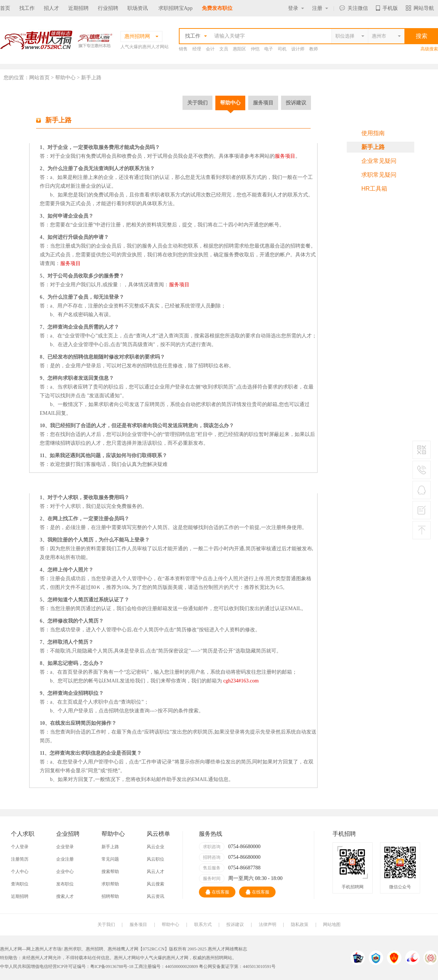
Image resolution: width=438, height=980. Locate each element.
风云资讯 (155, 896)
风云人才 (155, 872)
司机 (282, 49)
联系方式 (203, 925)
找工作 (27, 8)
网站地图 (332, 925)
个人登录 (20, 847)
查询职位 (20, 884)
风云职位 (155, 859)
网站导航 (420, 8)
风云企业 (155, 847)
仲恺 (255, 49)
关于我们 (197, 103)
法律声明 (268, 925)
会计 (210, 49)
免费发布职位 (217, 8)
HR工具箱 (374, 189)
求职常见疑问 (379, 175)
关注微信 (354, 8)
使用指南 (373, 133)
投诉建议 (296, 103)
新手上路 (373, 147)
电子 (269, 49)
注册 (320, 8)
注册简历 (20, 859)
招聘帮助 (110, 896)
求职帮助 (110, 884)
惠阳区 (239, 49)
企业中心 (65, 872)
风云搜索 (155, 884)
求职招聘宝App (176, 8)
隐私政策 (300, 925)
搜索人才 (65, 896)
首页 (5, 8)
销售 (183, 49)
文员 (224, 49)
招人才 (51, 8)
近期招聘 (78, 8)
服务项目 (263, 103)
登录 (296, 8)
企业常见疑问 (379, 161)
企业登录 (65, 847)
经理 (197, 49)
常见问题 (110, 859)
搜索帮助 (110, 872)
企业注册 (65, 859)
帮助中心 (230, 103)
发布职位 (65, 884)
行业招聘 (108, 8)
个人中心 (20, 872)
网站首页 (39, 78)
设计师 (298, 49)
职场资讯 (138, 8)
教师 (314, 49)
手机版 (387, 8)
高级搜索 (429, 49)
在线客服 (217, 892)
